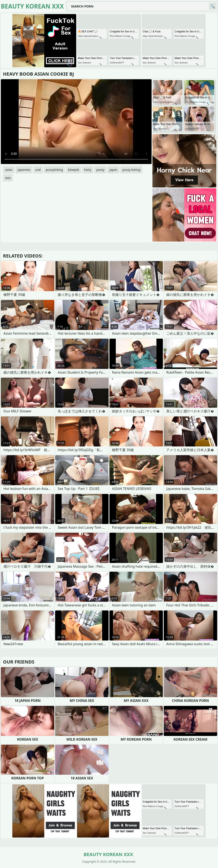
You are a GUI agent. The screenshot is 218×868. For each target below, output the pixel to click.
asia (8, 178)
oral (38, 170)
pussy (100, 170)
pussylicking (54, 170)
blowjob (73, 170)
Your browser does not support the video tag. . (76, 122)
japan (113, 170)
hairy (88, 170)
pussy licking (131, 170)
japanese (24, 170)
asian (9, 170)
